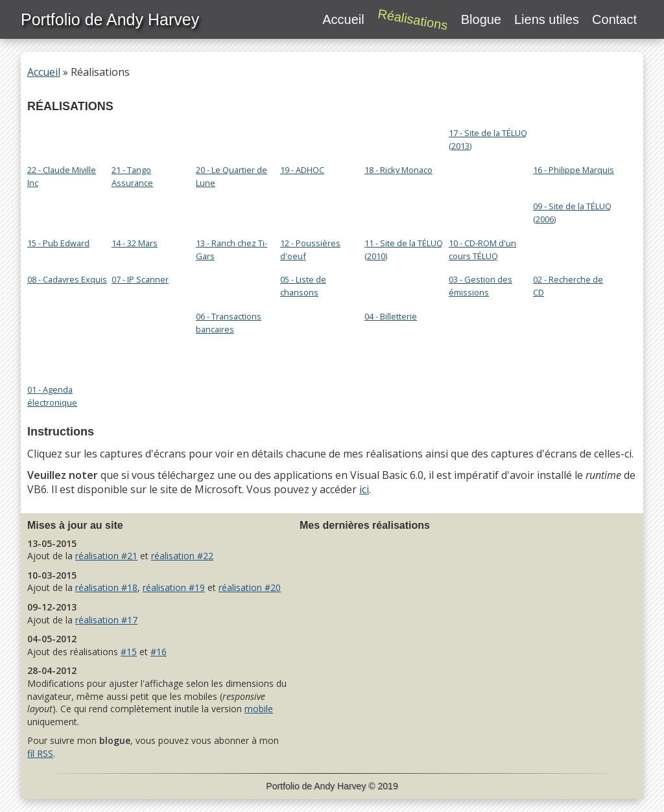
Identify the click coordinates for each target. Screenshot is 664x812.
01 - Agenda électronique (62, 356)
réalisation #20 (250, 587)
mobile (259, 709)
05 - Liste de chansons (303, 285)
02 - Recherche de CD (568, 285)
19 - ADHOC (315, 137)
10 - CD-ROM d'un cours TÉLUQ (484, 210)
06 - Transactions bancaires (231, 283)
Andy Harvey (340, 786)
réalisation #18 (106, 587)
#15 (129, 652)
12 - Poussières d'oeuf (315, 210)
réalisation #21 (106, 556)
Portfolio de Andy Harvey (110, 19)
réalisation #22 (182, 556)
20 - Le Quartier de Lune (231, 137)
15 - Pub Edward (62, 210)
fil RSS (40, 753)
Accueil (343, 19)
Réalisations (413, 20)
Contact (614, 19)
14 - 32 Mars (147, 210)
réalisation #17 (106, 620)
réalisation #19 (174, 587)
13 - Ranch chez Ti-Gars (231, 210)
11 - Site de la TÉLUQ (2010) (404, 210)
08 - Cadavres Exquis (67, 279)
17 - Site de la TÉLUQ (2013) (488, 138)
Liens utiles (547, 19)
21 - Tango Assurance (147, 137)
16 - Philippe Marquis (574, 137)
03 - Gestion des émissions (480, 285)
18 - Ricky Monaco (399, 137)
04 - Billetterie (399, 283)
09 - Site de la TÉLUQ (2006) (572, 212)
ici (364, 489)
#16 (159, 652)
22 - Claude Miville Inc (62, 137)
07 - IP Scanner (140, 279)
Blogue (481, 19)
